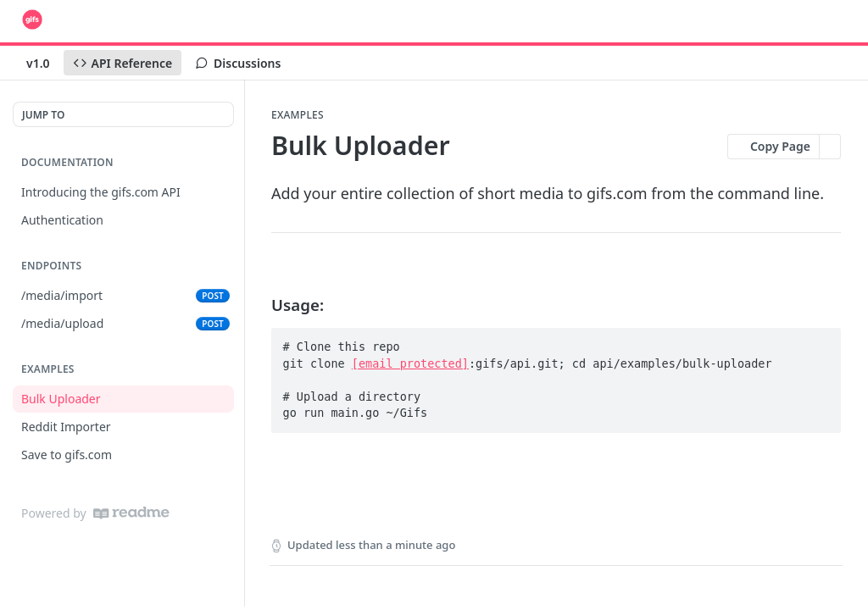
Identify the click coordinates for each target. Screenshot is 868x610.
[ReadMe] (131, 513)
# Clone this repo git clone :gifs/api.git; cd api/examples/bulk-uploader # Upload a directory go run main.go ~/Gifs (528, 380)
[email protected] (410, 363)
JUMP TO (43, 115)
